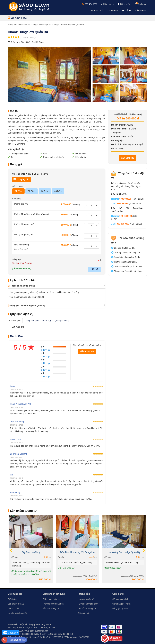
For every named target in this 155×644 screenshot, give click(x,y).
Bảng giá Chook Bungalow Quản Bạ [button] (27, 306)
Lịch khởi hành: (119, 137)
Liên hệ (94, 269)
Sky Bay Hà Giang (31, 552)
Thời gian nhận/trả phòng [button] (21, 286)
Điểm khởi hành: (119, 129)
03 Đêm (45, 191)
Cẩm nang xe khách (122, 604)
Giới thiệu (12, 599)
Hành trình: (117, 144)
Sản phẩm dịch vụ (16, 604)
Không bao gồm (32, 321)
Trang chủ (12, 25)
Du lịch (23, 25)
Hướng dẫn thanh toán (88, 604)
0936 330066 (125, 199)
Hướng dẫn (84, 594)
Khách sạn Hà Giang (48, 25)
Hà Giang (32, 25)
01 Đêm (18, 191)
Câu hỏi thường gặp (87, 608)
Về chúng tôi (15, 594)
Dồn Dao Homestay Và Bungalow (77, 552)
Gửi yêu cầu (128, 158)
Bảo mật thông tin (51, 608)
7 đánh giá (32, 37)
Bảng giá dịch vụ (120, 608)
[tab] (57, 286)
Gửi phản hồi (83, 613)
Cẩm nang (118, 594)
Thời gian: (116, 133)
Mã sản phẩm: (118, 125)
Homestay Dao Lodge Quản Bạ (124, 552)
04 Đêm (58, 191)
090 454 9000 (90, 4)
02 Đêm (32, 191)
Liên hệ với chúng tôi (17, 613)
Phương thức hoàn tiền (53, 604)
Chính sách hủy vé (51, 599)
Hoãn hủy (47, 321)
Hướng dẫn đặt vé (86, 599)
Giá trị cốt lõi (14, 608)
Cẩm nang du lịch (120, 599)
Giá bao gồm (15, 321)
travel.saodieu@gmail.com (37, 631)
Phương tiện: (118, 140)
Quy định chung (62, 321)
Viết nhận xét (87, 351)
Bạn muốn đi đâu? (18, 18)
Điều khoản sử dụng (54, 594)
